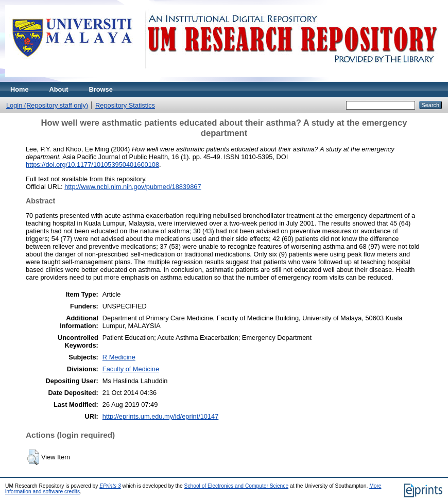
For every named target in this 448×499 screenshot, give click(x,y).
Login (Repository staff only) (47, 105)
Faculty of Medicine (131, 369)
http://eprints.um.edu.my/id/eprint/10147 (161, 416)
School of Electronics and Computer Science (237, 486)
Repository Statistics (125, 105)
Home (20, 89)
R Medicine (119, 357)
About (59, 89)
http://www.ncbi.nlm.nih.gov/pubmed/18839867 (133, 187)
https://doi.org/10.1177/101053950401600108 (92, 165)
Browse (101, 89)
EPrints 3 (110, 486)
